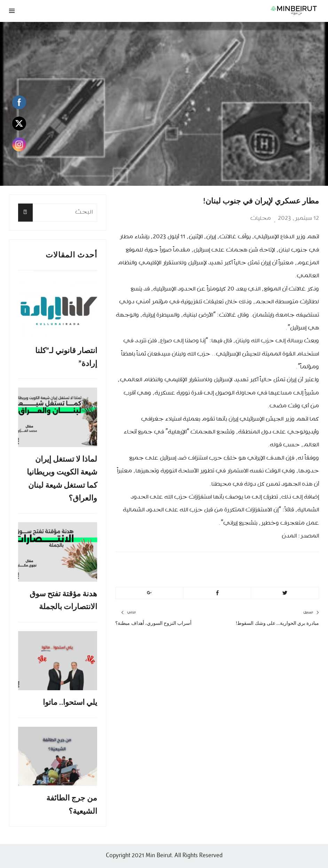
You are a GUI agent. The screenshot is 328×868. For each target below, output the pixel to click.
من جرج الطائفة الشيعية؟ (72, 804)
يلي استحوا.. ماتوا (70, 702)
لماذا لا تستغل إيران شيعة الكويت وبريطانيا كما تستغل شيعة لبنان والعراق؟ (62, 479)
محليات (261, 218)
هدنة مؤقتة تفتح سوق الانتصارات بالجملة (63, 600)
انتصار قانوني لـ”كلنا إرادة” (66, 357)
